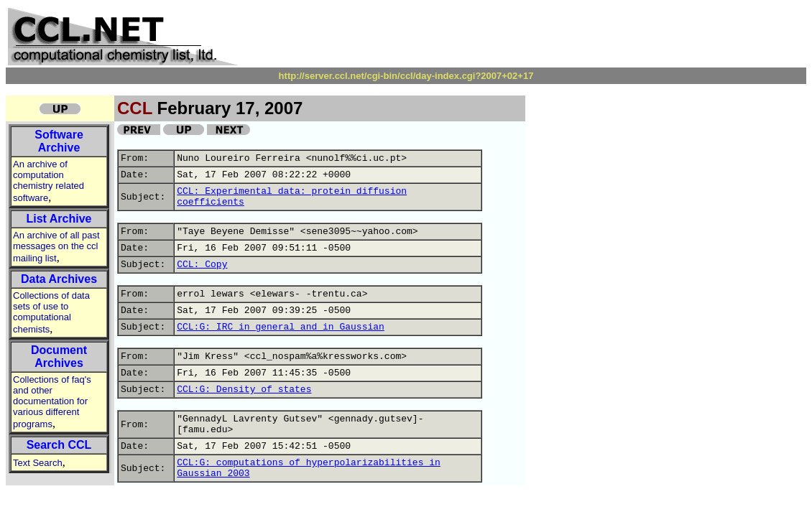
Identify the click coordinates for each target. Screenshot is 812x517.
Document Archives (59, 357)
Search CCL (59, 445)
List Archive (59, 219)
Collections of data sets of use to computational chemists (51, 312)
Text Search (38, 463)
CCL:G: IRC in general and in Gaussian (281, 327)
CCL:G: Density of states (244, 390)
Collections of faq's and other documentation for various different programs (52, 402)
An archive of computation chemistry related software (49, 181)
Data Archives (59, 279)
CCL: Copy (202, 265)
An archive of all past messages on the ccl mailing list (56, 247)
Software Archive (59, 141)
